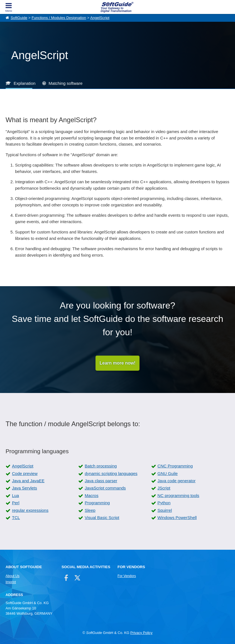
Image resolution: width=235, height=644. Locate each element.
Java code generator (177, 481)
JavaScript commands (105, 488)
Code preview (25, 473)
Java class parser (101, 481)
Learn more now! (118, 363)
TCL (16, 518)
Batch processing (101, 466)
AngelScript (100, 18)
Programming (97, 503)
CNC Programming (175, 466)
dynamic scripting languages (111, 473)
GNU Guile (168, 473)
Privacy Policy (141, 633)
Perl (16, 503)
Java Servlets (25, 488)
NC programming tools (178, 495)
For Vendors (127, 576)
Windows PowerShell (177, 518)
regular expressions (30, 510)
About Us (13, 576)
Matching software (66, 83)
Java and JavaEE (28, 481)
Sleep (90, 510)
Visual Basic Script (102, 518)
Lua (15, 495)
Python (164, 503)
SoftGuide (19, 18)
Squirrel (165, 510)
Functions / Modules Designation (59, 18)
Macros (91, 495)
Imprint (11, 582)
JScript (164, 488)
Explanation (25, 83)
